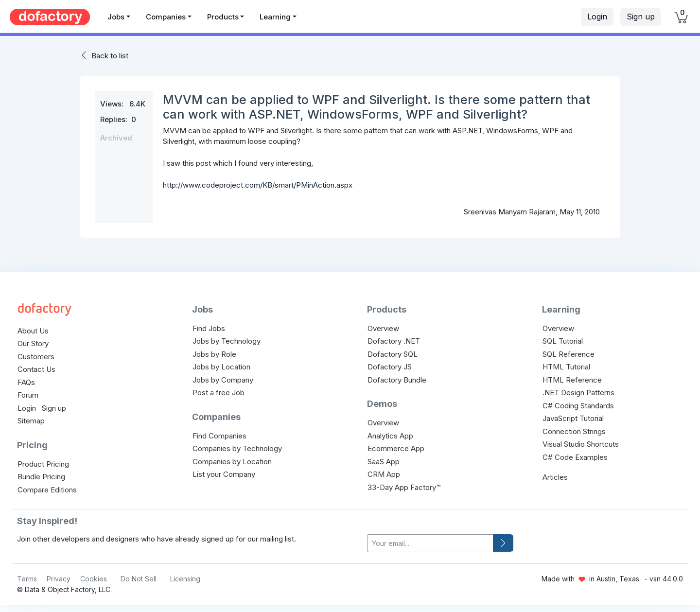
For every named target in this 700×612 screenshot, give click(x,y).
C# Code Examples (575, 457)
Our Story (33, 343)
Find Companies (219, 436)
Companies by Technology (237, 448)
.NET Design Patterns (578, 393)
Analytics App (390, 436)
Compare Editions (47, 490)
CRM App (384, 474)
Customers (36, 357)
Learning (275, 17)
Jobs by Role (214, 354)
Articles (555, 477)
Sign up (641, 17)
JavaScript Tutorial (573, 418)
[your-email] (430, 543)
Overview (383, 328)
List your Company (224, 474)
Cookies (94, 579)
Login (597, 17)
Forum (28, 395)
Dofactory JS (390, 367)
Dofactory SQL (393, 354)
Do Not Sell (139, 579)
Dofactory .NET (394, 341)
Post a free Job (219, 393)
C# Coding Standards (578, 406)
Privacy (59, 579)
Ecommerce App (396, 448)
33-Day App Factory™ (404, 487)
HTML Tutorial (566, 367)
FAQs (26, 382)
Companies (166, 17)
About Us (33, 331)
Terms (27, 579)
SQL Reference (569, 354)
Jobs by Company (223, 380)
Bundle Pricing (41, 477)
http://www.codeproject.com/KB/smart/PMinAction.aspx (258, 185)
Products (223, 17)
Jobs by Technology (227, 341)
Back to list (110, 56)
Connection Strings (574, 431)
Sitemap (31, 421)
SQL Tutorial (563, 341)
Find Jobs (209, 328)
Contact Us (36, 369)
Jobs (116, 17)
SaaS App (384, 462)
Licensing (185, 579)
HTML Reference (572, 380)
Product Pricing (43, 464)
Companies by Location (232, 462)
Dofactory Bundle (397, 380)
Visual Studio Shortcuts (581, 444)
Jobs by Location (221, 367)
